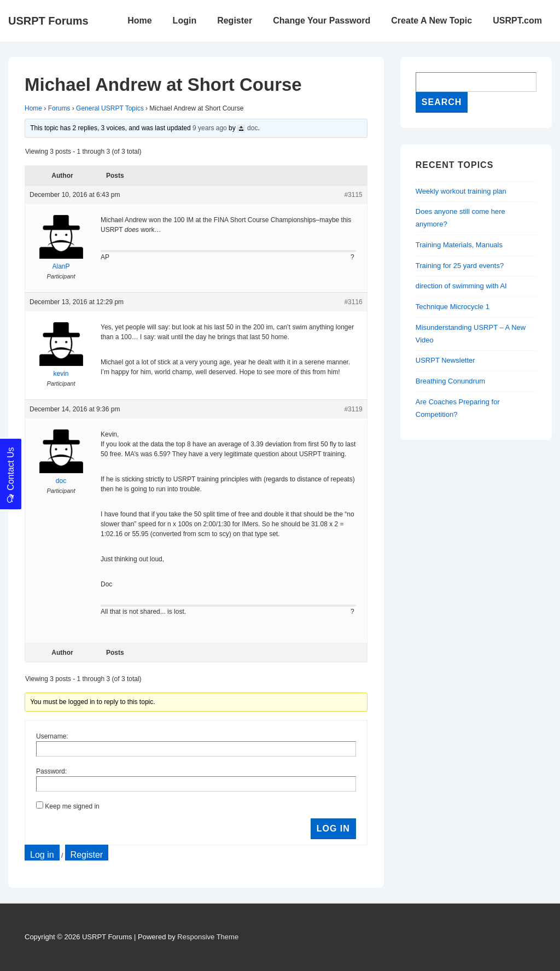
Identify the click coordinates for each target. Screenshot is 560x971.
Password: (51, 771)
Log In (333, 828)
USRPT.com (517, 21)
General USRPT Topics (110, 108)
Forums (59, 108)
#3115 (353, 195)
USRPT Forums (48, 21)
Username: (52, 736)
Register (235, 21)
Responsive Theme (208, 937)
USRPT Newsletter (445, 360)
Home (139, 21)
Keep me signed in (72, 806)
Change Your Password (322, 21)
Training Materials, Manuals (459, 245)
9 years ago (210, 128)
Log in (42, 855)
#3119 (353, 409)
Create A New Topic (431, 21)
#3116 (353, 302)
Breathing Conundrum (450, 381)
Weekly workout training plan (461, 191)
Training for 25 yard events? (460, 266)
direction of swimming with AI (461, 286)
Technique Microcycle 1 (453, 307)
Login (185, 21)
